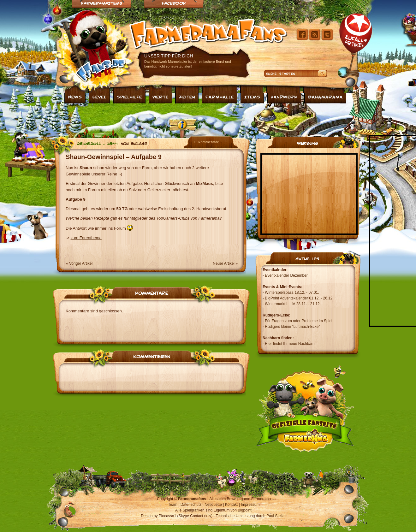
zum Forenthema (86, 238)
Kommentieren (152, 356)
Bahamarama (325, 97)
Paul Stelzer (277, 516)
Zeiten (187, 97)
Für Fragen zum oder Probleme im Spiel (298, 321)
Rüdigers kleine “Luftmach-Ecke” (292, 327)
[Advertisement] (208, 119)
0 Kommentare (207, 142)
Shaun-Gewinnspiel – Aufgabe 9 (114, 157)
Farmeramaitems (102, 3)
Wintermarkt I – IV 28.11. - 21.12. (293, 304)
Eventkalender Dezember (286, 275)
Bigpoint (244, 510)
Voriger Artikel (81, 263)
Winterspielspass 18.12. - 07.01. (292, 293)
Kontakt (232, 505)
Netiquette (213, 505)
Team (173, 505)
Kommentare (152, 293)
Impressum (250, 505)
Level (99, 97)
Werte (160, 97)
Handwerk (284, 97)
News (75, 97)
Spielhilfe (129, 97)
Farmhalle (220, 97)
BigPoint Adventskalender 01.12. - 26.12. (299, 298)
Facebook (174, 3)
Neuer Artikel (224, 263)
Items (252, 97)
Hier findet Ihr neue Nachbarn (290, 344)
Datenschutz (191, 505)
